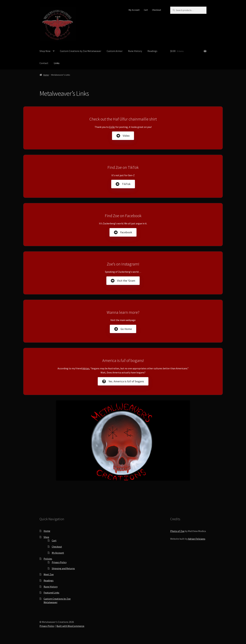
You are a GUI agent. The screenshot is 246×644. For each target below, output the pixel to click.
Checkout (156, 10)
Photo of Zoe (177, 531)
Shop (46, 537)
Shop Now (45, 51)
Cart (146, 10)
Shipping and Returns (63, 568)
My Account (134, 10)
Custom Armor (115, 51)
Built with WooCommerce (70, 626)
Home (46, 75)
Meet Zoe (49, 574)
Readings (152, 51)
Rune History (135, 51)
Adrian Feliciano (197, 539)
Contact (44, 63)
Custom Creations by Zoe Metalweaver (81, 51)
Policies (48, 559)
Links (57, 63)
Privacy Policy (59, 562)
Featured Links (51, 593)
